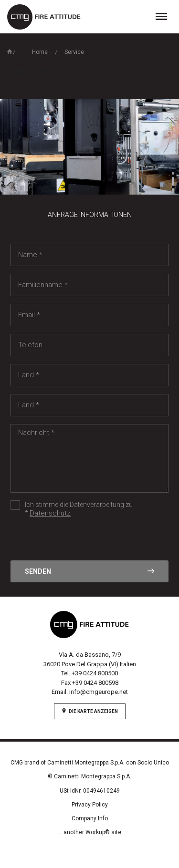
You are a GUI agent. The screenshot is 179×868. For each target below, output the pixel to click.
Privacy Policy (90, 805)
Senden (89, 571)
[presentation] (83, 542)
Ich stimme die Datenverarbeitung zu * (72, 509)
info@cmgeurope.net (99, 692)
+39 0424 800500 (95, 673)
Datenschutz (50, 513)
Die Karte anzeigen (90, 711)
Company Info (90, 818)
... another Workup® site (89, 832)
